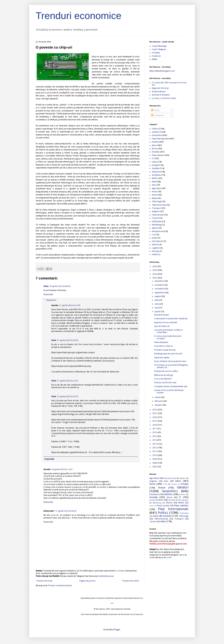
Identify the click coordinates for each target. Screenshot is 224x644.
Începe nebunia (159, 92)
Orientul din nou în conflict (166, 371)
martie (158, 397)
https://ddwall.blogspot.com (162, 71)
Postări (156, 110)
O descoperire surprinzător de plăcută (171, 319)
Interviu (155, 245)
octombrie (160, 289)
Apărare (155, 228)
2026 (155, 266)
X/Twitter (156, 53)
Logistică (156, 248)
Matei (46, 286)
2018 (155, 425)
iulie (157, 300)
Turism (155, 218)
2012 (155, 448)
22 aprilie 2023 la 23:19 (68, 397)
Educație (156, 251)
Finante (155, 142)
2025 (155, 270)
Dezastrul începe (161, 315)
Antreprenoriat (158, 231)
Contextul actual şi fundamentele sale (171, 386)
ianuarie (159, 405)
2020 (155, 417)
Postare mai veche (131, 581)
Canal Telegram (159, 49)
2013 (155, 444)
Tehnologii (157, 202)
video (154, 162)
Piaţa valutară (158, 155)
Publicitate (157, 221)
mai (157, 308)
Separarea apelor (162, 358)
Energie (155, 165)
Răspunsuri (51, 300)
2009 (155, 459)
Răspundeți (48, 294)
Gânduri (156, 132)
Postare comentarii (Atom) (60, 586)
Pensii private (158, 215)
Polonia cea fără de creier (165, 383)
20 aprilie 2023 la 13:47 (62, 469)
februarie (159, 401)
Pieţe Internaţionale (160, 139)
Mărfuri (155, 178)
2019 (155, 421)
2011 (155, 451)
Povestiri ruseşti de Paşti (165, 350)
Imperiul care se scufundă (166, 322)
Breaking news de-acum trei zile (168, 354)
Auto (154, 185)
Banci (154, 145)
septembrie (160, 293)
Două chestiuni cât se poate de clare (170, 361)
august (158, 296)
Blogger (117, 630)
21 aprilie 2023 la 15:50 (70, 305)
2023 (155, 278)
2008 (155, 463)
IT (153, 158)
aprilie (158, 312)
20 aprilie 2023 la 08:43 (60, 286)
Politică (155, 129)
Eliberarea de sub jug (163, 375)
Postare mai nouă (44, 581)
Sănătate (156, 168)
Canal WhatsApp (159, 46)
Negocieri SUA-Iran (160, 88)
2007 (155, 467)
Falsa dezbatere (161, 342)
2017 (155, 429)
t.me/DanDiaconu (105, 576)
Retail (154, 182)
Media (155, 198)
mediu (155, 254)
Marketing (156, 225)
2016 (155, 432)
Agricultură (157, 188)
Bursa (154, 149)
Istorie (155, 195)
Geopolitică (157, 135)
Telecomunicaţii (159, 205)
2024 (155, 274)
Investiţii (156, 152)
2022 (155, 410)
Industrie (156, 172)
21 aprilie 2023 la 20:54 (68, 340)
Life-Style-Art (157, 241)
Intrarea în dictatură (161, 95)
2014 (155, 440)
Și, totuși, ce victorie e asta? (164, 98)
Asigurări (156, 211)
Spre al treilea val (162, 326)
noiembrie (159, 285)
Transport (157, 208)
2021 (155, 413)
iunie (157, 304)
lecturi (155, 192)
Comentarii (157, 115)
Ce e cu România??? (163, 379)
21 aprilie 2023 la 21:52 (68, 381)
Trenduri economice (79, 16)
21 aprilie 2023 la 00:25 (66, 511)
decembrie (160, 281)
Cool (154, 235)
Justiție (155, 238)
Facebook (156, 56)
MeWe (155, 59)
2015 (155, 436)
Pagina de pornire (87, 581)
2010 (155, 455)
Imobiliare (157, 175)
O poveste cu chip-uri (164, 346)
